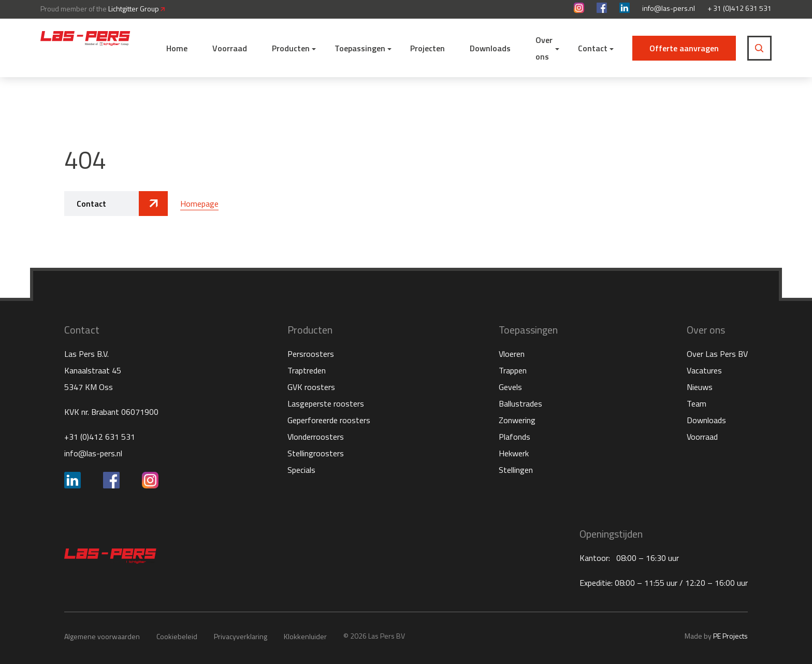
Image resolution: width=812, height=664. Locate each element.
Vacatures (704, 370)
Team (697, 403)
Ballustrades (520, 403)
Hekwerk (514, 453)
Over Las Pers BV (717, 354)
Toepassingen (360, 48)
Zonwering (517, 420)
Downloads (490, 48)
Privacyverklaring (241, 636)
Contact (593, 48)
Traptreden (307, 370)
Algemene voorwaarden (102, 636)
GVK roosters (311, 387)
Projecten (427, 48)
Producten (291, 48)
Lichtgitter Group (136, 9)
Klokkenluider (305, 636)
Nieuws (700, 387)
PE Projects (730, 636)
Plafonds (514, 437)
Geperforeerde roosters (329, 420)
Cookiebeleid (177, 636)
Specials (301, 470)
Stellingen (516, 470)
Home (177, 48)
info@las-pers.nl (669, 8)
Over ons (544, 48)
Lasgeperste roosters (326, 403)
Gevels (510, 387)
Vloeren (512, 354)
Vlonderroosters (316, 437)
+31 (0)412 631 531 (100, 437)
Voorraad (230, 48)
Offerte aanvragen (684, 48)
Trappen (513, 370)
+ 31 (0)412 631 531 (740, 8)
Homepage (199, 204)
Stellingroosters (316, 453)
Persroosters (311, 354)
